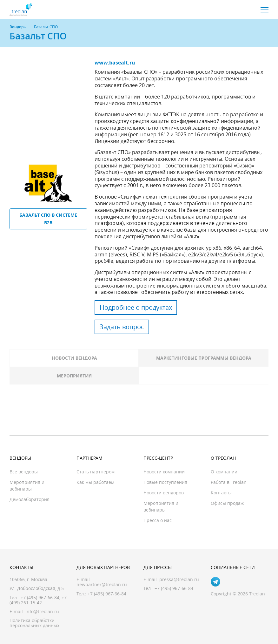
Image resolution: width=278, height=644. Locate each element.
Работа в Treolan (229, 482)
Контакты (221, 493)
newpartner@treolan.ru (102, 584)
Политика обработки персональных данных (34, 623)
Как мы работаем (95, 482)
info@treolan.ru (42, 611)
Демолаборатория (30, 499)
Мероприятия (74, 376)
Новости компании (164, 472)
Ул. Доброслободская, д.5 (37, 588)
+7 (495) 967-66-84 (40, 597)
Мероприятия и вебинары (27, 485)
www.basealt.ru (115, 63)
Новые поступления (165, 482)
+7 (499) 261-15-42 (38, 600)
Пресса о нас (158, 520)
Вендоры (18, 27)
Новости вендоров (164, 493)
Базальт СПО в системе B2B (48, 219)
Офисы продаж (227, 503)
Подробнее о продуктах (136, 307)
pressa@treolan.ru (179, 579)
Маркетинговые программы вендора (204, 358)
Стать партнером (96, 472)
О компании (224, 472)
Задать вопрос (122, 327)
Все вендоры (24, 472)
